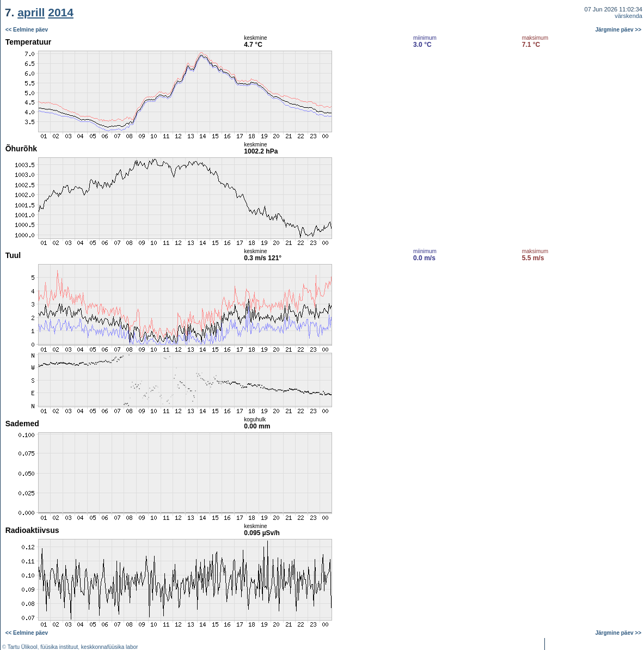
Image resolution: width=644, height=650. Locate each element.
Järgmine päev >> (619, 30)
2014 (61, 12)
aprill (31, 12)
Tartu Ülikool (23, 647)
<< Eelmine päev (27, 30)
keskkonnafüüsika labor (110, 647)
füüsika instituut (59, 647)
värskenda (628, 16)
